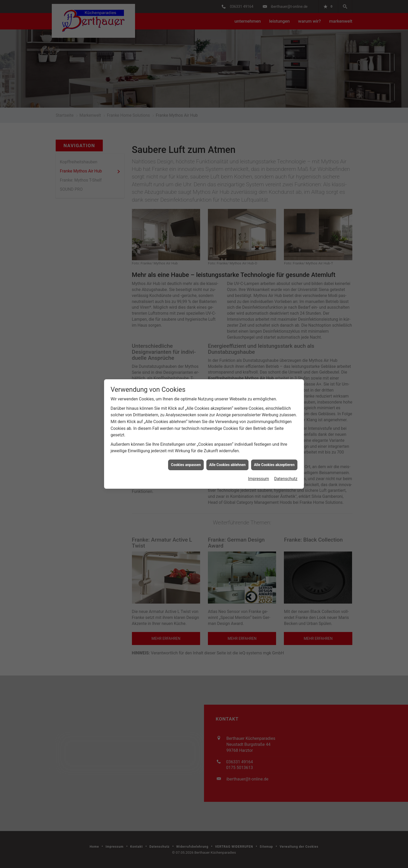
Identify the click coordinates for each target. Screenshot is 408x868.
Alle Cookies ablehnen (227, 439)
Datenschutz (286, 453)
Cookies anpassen (186, 439)
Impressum (259, 453)
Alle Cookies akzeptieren (274, 439)
